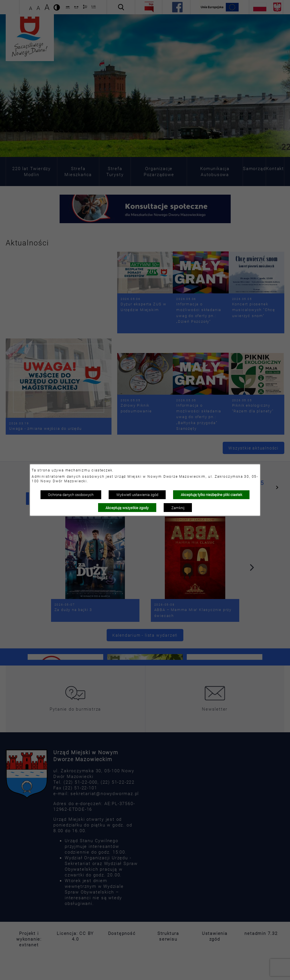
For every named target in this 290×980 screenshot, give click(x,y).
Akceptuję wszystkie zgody (127, 508)
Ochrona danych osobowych (71, 495)
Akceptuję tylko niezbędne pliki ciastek (211, 495)
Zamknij (178, 508)
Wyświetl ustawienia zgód (137, 495)
